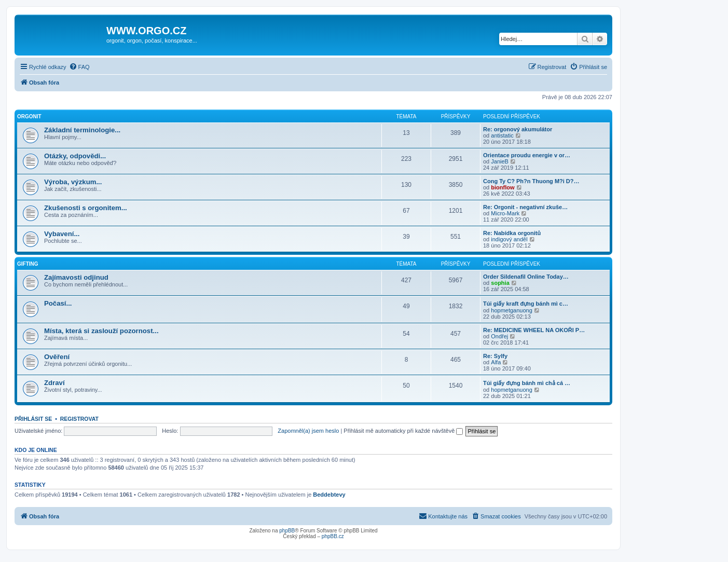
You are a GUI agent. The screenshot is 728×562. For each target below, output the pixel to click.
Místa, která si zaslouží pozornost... (101, 331)
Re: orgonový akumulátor (518, 129)
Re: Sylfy (495, 356)
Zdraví (54, 383)
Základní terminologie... (82, 130)
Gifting (28, 264)
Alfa (496, 362)
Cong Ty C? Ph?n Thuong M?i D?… (531, 181)
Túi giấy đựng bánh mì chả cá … (527, 383)
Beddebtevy (329, 495)
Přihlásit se (33, 419)
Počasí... (58, 303)
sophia (500, 283)
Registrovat (79, 419)
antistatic (502, 135)
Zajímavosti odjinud (76, 277)
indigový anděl (509, 239)
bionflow (503, 187)
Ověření (57, 357)
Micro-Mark (505, 213)
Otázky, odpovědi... (75, 156)
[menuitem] (79, 67)
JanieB (500, 161)
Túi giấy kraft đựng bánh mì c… (526, 304)
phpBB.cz (333, 536)
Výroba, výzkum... (73, 182)
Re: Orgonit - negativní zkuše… (525, 207)
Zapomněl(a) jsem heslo (308, 431)
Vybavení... (62, 234)
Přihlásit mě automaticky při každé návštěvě (403, 431)
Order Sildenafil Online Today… (526, 277)
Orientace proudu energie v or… (527, 155)
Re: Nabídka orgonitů (512, 233)
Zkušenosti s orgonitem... (86, 208)
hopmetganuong (512, 310)
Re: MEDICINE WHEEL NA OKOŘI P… (534, 330)
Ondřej (499, 336)
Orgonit (29, 116)
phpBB (287, 531)
